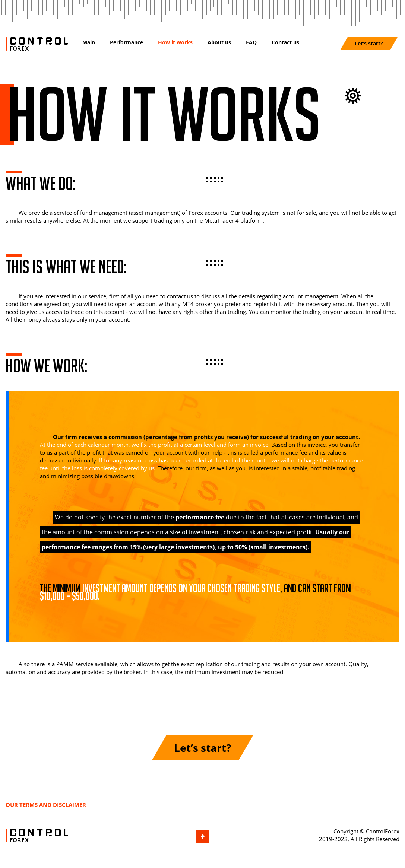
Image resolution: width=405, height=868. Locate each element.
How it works (175, 42)
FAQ (251, 42)
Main (89, 42)
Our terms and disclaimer (46, 805)
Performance (126, 42)
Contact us (285, 42)
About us (219, 42)
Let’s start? (369, 43)
